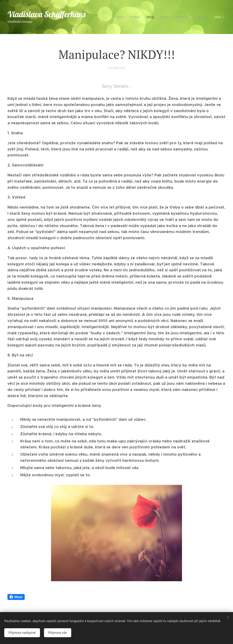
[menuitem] (122, 17)
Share (16, 597)
